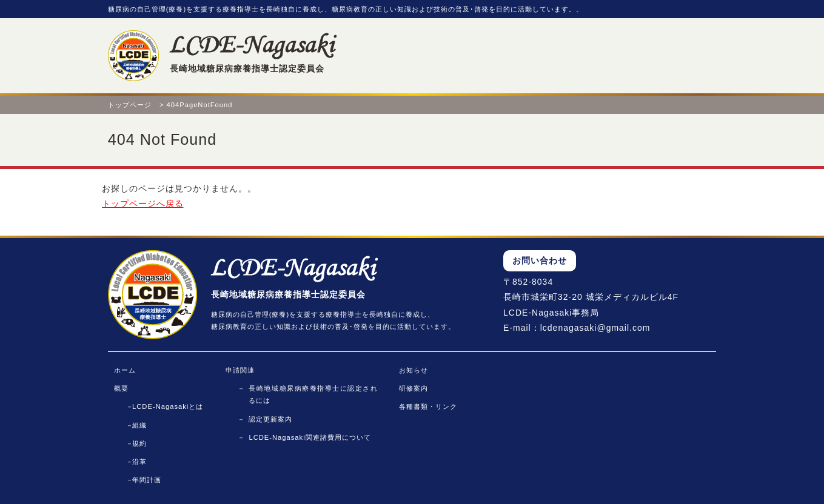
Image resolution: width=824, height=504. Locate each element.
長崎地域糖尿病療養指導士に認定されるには (313, 394)
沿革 (139, 462)
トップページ (130, 105)
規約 (139, 443)
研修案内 (414, 388)
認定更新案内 (270, 419)
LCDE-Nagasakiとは (168, 406)
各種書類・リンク (428, 406)
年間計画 (147, 480)
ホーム (125, 370)
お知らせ (414, 370)
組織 (139, 425)
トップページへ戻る (143, 204)
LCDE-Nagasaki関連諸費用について (310, 437)
